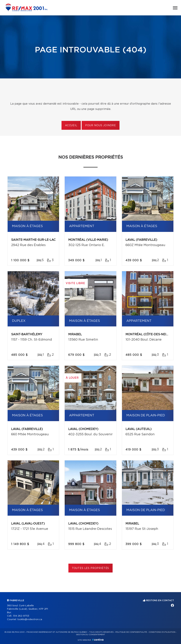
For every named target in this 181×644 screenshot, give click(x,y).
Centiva (98, 640)
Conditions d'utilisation (162, 632)
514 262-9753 (21, 616)
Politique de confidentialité (131, 632)
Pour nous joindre (101, 126)
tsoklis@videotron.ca (30, 619)
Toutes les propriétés (91, 568)
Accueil (71, 126)
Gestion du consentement (90, 635)
